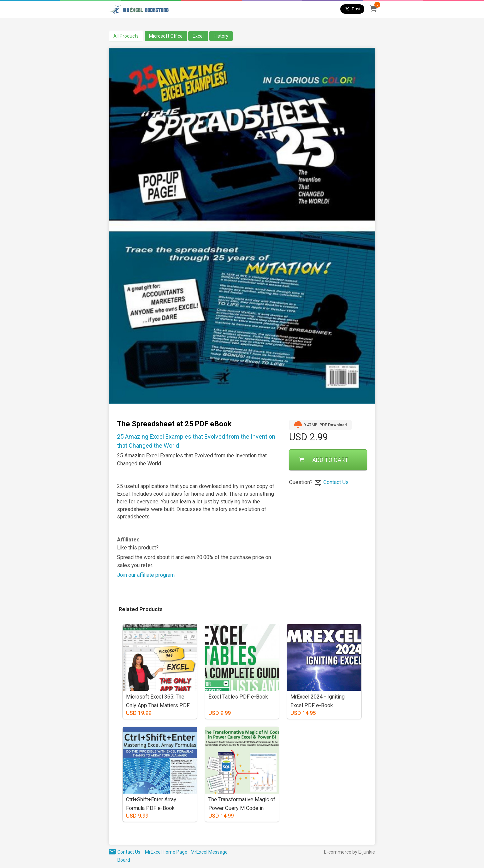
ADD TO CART (324, 460)
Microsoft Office (166, 36)
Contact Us (336, 482)
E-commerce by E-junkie (349, 852)
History (221, 36)
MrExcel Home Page (166, 852)
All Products (126, 36)
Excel (198, 36)
